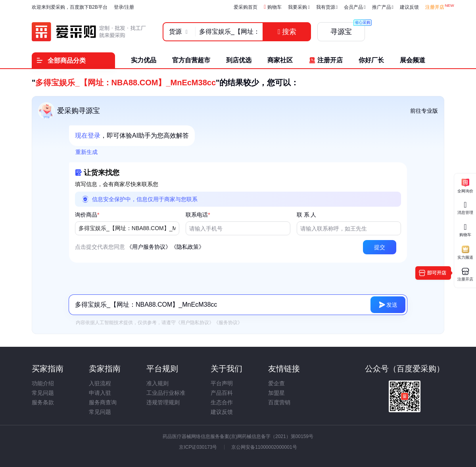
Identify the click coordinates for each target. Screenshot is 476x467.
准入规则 (157, 383)
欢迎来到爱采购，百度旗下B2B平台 (70, 7)
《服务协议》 (228, 323)
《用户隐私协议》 (195, 323)
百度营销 (279, 402)
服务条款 (43, 402)
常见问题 (43, 393)
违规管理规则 (163, 402)
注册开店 (435, 7)
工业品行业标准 (166, 393)
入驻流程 (100, 383)
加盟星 (276, 393)
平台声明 (222, 383)
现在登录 (88, 135)
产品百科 (222, 393)
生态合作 (222, 402)
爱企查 (276, 383)
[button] (380, 247)
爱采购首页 (246, 7)
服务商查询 (103, 402)
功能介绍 (43, 383)
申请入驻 (100, 393)
